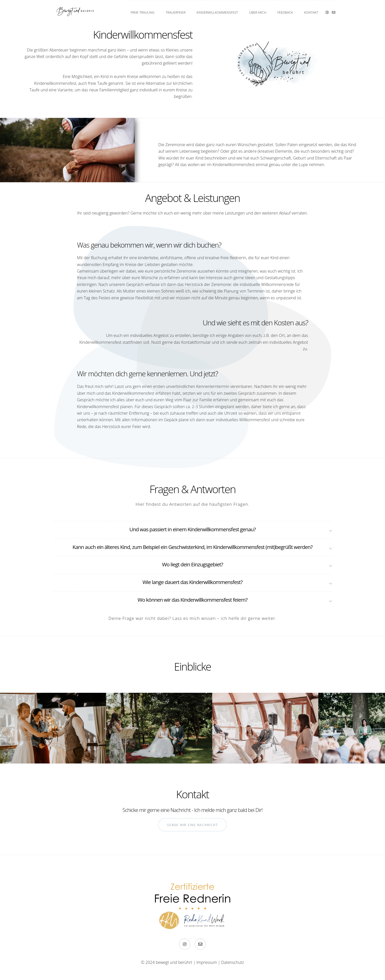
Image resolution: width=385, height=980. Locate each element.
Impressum (207, 962)
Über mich (258, 12)
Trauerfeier (176, 12)
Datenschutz (233, 962)
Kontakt (311, 12)
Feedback (285, 12)
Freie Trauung (142, 12)
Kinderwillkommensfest (217, 12)
